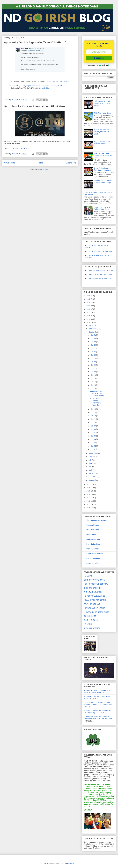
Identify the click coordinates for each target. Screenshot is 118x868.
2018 (89, 322)
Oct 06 (93, 436)
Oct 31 (93, 335)
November (93, 329)
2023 (89, 306)
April (90, 470)
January (92, 480)
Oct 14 (93, 409)
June (91, 463)
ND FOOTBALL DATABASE (94, 596)
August (91, 457)
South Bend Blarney (95, 554)
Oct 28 (93, 345)
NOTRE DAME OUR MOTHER (100, 251)
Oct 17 (93, 382)
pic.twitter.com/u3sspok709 (52, 86)
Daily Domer (91, 535)
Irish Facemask (93, 549)
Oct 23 (93, 362)
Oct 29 (93, 342)
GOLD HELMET (90, 616)
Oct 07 (93, 432)
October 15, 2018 (43, 88)
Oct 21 (93, 368)
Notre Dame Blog (93, 539)
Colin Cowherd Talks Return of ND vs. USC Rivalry (102, 103)
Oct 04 (93, 439)
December (93, 325)
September (93, 453)
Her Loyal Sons (93, 530)
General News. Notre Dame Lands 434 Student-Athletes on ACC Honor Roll (99, 704)
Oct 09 (93, 426)
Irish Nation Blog (93, 544)
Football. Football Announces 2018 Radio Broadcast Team (97, 691)
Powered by (99, 65)
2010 (89, 508)
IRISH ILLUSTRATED (92, 628)
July (90, 460)
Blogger (71, 863)
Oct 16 (93, 385)
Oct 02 (93, 446)
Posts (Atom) (45, 169)
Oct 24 (93, 358)
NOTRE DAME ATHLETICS (94, 608)
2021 (89, 312)
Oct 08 (93, 429)
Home (40, 163)
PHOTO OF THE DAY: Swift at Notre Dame (103, 208)
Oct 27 (93, 348)
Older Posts (71, 163)
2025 (89, 299)
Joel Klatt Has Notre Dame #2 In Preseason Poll (103, 156)
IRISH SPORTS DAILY (93, 588)
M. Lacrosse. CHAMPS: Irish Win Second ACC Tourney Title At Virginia (98, 718)
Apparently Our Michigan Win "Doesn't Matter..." (35, 42)
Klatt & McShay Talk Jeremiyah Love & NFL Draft (103, 132)
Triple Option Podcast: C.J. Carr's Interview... (103, 169)
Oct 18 (93, 378)
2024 (89, 302)
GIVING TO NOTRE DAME (94, 580)
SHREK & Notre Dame (103, 113)
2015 (89, 491)
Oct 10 (93, 422)
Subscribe (99, 58)
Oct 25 (93, 355)
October (92, 332)
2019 (89, 319)
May (90, 467)
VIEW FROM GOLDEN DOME (100, 275)
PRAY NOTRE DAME (92, 604)
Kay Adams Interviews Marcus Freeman (103, 143)
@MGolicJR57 (64, 81)
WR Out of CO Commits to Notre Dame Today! (103, 182)
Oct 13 (93, 413)
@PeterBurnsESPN (35, 86)
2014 (89, 494)
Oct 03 (93, 443)
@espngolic (51, 81)
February (92, 477)
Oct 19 (93, 375)
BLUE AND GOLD (91, 620)
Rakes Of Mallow (93, 558)
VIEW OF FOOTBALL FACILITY (101, 271)
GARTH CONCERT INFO (18, 148)
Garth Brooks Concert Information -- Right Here (34, 106)
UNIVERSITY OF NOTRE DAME (96, 612)
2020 (89, 316)
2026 (89, 296)
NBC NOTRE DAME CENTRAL (96, 584)
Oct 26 (93, 352)
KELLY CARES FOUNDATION (96, 600)
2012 (89, 501)
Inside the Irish (92, 563)
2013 (89, 498)
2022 (89, 309)
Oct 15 (93, 388)
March (91, 473)
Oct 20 (93, 372)
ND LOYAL (88, 576)
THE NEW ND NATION (93, 592)
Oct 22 (93, 365)
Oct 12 (93, 416)
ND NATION (88, 624)
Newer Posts (9, 163)
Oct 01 (93, 449)
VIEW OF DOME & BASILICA (98, 279)
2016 (89, 488)
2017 (89, 484)
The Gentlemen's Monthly (97, 520)
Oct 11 (93, 419)
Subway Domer (93, 525)
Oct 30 (93, 338)
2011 (89, 504)
